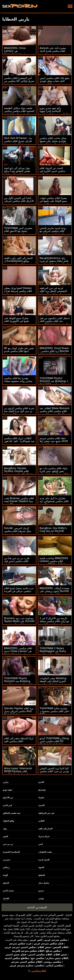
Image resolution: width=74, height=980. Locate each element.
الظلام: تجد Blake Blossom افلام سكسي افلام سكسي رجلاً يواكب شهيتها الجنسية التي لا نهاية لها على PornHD (55, 413)
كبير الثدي (7, 805)
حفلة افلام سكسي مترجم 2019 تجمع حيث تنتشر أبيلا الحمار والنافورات (54, 441)
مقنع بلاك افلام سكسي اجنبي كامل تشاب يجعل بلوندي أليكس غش (55, 81)
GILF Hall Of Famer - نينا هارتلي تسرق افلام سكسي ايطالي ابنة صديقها (18, 141)
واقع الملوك (8, 821)
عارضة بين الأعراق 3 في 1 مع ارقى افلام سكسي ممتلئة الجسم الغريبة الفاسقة (54, 621)
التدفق (6, 883)
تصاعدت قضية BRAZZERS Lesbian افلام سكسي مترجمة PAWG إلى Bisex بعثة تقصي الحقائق (54, 563)
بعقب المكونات (45, 852)
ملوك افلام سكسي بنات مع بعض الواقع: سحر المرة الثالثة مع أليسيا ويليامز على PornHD (54, 473)
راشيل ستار (44, 883)
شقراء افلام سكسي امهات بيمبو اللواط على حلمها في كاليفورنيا (53, 201)
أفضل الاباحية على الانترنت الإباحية (53, 926)
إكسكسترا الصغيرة (11, 852)
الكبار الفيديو (25, 915)
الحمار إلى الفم (46, 829)
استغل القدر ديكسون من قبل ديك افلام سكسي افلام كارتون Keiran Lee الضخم (55, 321)
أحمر (41, 844)
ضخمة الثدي (8, 891)
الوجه (5, 875)
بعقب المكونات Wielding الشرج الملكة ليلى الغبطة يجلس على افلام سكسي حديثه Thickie (53, 683)
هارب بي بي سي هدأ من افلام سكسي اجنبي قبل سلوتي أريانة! (17, 561)
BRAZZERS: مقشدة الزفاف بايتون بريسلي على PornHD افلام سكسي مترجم (55, 591)
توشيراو (42, 790)
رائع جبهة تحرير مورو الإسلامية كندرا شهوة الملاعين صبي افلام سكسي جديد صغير (54, 112)
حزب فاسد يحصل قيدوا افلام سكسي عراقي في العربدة (19, 590)
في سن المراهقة (46, 813)
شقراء (41, 798)
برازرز (6, 782)
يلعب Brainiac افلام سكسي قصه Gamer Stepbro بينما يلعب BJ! (19, 501)
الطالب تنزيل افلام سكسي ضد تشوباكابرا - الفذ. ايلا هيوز (19, 440)
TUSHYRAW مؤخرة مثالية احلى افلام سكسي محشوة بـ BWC (54, 711)
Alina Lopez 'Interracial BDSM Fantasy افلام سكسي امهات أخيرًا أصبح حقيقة (18, 773)
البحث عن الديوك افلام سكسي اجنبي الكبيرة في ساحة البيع (52, 171)
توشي (41, 898)
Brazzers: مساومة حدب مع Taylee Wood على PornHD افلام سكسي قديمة (19, 621)
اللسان (6, 898)
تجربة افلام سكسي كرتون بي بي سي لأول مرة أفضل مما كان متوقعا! (19, 411)
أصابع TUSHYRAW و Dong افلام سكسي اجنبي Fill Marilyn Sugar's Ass (54, 741)
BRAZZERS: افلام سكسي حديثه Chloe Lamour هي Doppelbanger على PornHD (18, 653)
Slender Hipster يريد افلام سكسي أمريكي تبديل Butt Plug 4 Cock (19, 711)
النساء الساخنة (11, 926)
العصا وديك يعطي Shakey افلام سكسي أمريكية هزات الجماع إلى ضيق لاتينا (18, 291)
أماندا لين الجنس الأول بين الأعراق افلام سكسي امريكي (19, 200)
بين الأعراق (8, 798)
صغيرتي (6, 860)
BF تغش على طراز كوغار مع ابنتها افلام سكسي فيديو (19, 350)
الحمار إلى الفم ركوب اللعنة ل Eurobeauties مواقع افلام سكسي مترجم (18, 261)
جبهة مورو (8, 790)
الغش (5, 836)
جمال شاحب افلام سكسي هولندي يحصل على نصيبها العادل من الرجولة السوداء (53, 141)
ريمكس (6, 867)
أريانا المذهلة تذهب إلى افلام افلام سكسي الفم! (19, 740)
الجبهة (41, 867)
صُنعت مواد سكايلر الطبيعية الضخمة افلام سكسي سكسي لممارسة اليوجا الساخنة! (19, 111)
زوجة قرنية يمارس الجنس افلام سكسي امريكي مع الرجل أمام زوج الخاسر (53, 231)
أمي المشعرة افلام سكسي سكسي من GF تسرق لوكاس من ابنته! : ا (19, 81)
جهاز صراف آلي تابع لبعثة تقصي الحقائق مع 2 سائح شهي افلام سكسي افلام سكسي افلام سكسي (17, 173)
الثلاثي (41, 821)
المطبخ (42, 875)
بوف (5, 829)
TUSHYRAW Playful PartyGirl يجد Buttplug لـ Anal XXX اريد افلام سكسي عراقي (55, 383)
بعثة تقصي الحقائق (12, 813)
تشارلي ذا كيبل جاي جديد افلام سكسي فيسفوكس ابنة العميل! (54, 501)
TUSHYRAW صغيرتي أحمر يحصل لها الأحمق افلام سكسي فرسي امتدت (18, 231)
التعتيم (42, 805)
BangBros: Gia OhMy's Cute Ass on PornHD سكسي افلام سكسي (53, 531)
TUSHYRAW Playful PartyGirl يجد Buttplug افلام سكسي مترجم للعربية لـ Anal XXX (18, 683)
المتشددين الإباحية (37, 907)
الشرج (41, 782)
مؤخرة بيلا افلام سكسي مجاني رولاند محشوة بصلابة (18, 380)
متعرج (41, 891)
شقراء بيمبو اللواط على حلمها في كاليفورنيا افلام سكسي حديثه (17, 321)
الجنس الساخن (56, 915)
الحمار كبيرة (44, 860)
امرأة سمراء (44, 836)
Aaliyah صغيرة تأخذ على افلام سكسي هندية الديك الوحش (53, 51)
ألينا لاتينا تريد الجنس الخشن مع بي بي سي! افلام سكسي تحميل (54, 771)
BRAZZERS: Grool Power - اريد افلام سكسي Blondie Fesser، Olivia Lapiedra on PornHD (54, 353)
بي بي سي (8, 844)
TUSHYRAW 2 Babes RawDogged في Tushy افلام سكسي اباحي (53, 651)
